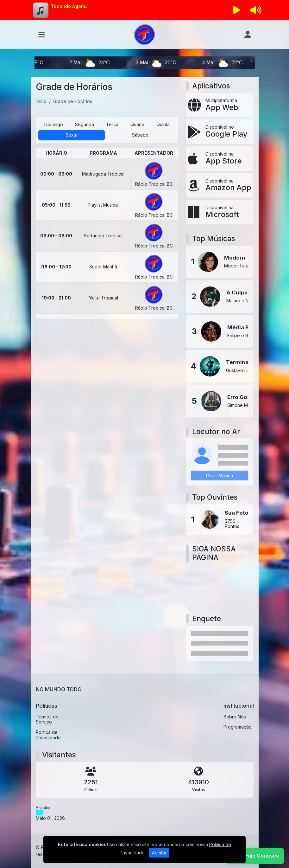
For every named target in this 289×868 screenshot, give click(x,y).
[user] (248, 35)
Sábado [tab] (140, 135)
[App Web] (220, 105)
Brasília (43, 808)
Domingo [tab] (54, 124)
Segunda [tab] (85, 124)
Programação (238, 727)
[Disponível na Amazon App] (220, 186)
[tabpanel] (107, 233)
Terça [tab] (112, 124)
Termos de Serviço (47, 719)
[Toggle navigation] (42, 35)
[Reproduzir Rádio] (236, 10)
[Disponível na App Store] (220, 159)
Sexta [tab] (72, 135)
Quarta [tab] (137, 124)
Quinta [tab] (163, 124)
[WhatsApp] (255, 856)
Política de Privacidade (48, 735)
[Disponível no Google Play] (220, 132)
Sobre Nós (235, 717)
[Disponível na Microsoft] (220, 212)
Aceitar (159, 853)
